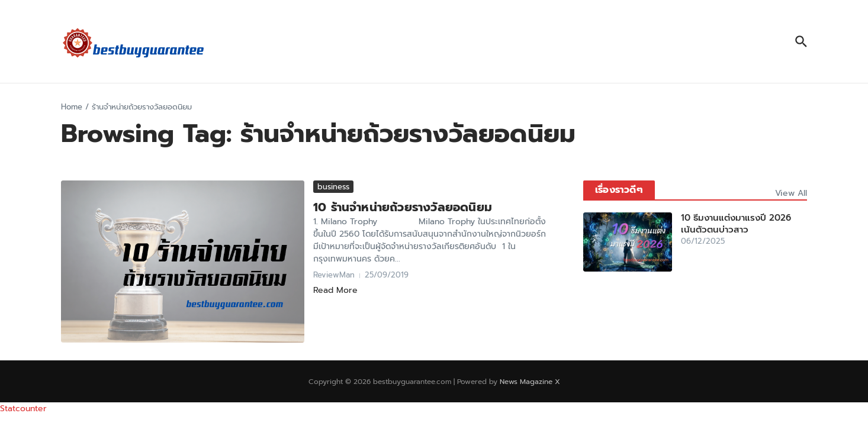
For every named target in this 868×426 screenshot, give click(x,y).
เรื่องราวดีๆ (619, 190)
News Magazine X (530, 382)
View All (791, 193)
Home (72, 107)
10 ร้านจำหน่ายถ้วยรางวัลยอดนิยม (403, 207)
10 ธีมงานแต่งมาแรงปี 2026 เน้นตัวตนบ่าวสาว (736, 224)
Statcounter (23, 409)
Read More (335, 290)
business (333, 187)
